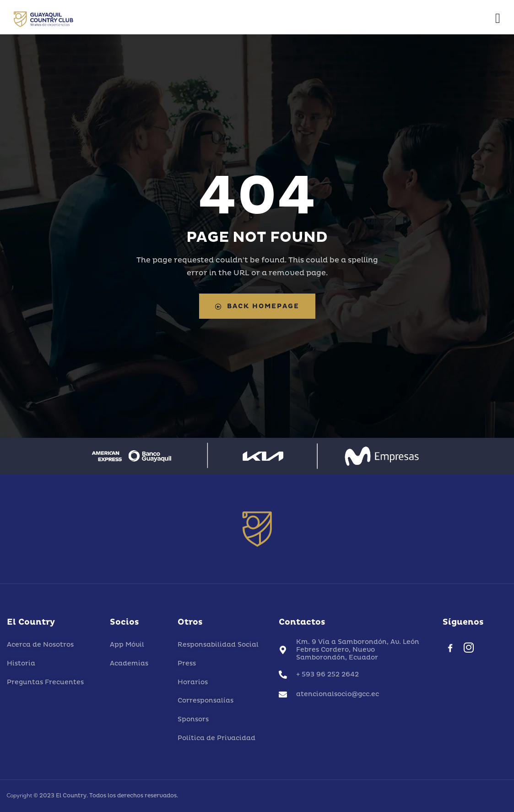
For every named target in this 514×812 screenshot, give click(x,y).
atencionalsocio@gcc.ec (338, 694)
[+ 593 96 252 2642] (283, 675)
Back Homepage (257, 306)
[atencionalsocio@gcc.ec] (283, 694)
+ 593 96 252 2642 (327, 674)
